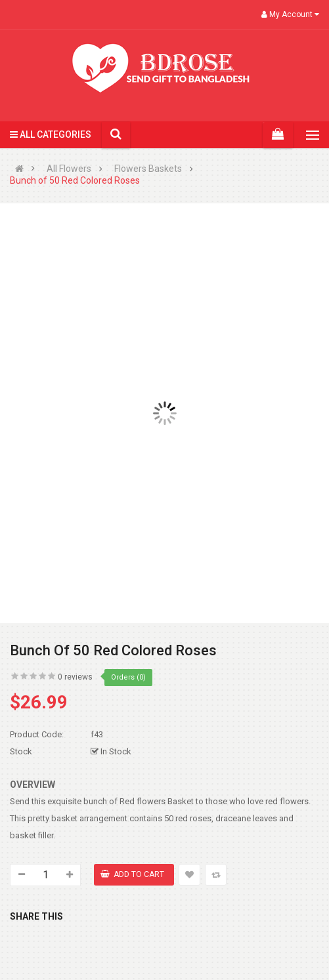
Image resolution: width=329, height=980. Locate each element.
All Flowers (69, 169)
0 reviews (75, 677)
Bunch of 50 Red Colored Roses (75, 181)
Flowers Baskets (148, 169)
